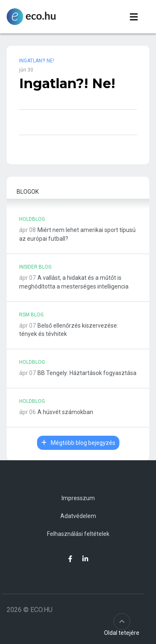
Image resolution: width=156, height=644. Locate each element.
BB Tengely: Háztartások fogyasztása (87, 373)
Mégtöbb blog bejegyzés (78, 443)
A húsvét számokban (65, 412)
